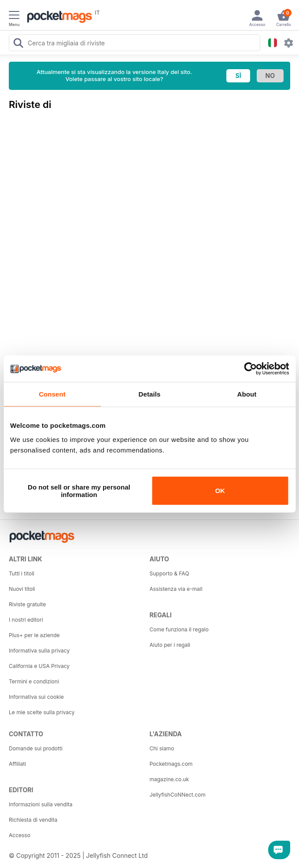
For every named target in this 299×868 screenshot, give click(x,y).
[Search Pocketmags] (18, 44)
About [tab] (247, 394)
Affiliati (17, 764)
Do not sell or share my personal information (79, 490)
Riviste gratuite (27, 604)
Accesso (20, 835)
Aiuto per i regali (170, 645)
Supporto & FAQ (170, 573)
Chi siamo (162, 748)
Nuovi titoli (22, 589)
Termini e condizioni (34, 681)
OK (220, 491)
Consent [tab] (52, 394)
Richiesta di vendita (33, 820)
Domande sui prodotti (36, 748)
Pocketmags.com (171, 764)
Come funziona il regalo (179, 629)
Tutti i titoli (22, 573)
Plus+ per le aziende (34, 635)
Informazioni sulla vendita (41, 804)
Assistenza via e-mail (176, 589)
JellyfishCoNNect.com (178, 795)
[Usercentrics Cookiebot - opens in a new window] (250, 369)
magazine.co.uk (170, 779)
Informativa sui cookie (36, 697)
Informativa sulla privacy (39, 651)
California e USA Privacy (39, 666)
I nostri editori (26, 620)
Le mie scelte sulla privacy (42, 712)
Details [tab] (150, 394)
